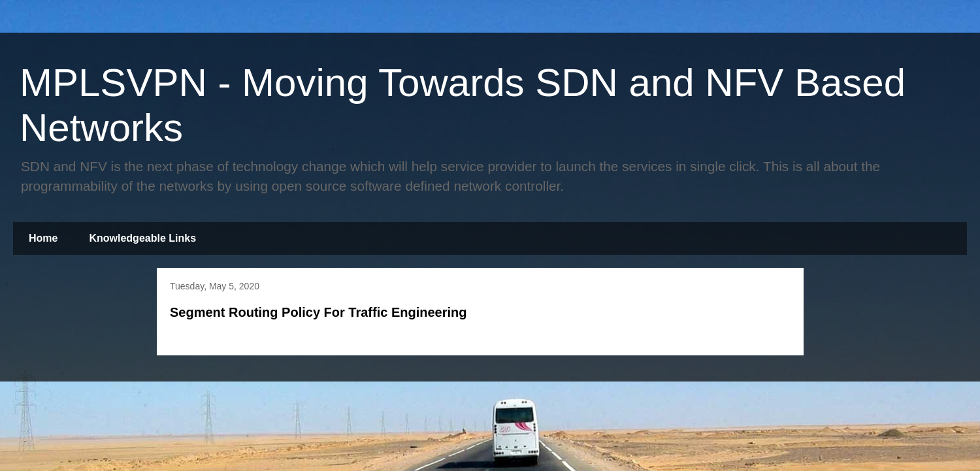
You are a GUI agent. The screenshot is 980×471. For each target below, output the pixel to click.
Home (43, 238)
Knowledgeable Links (142, 238)
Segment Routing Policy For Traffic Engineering (318, 312)
